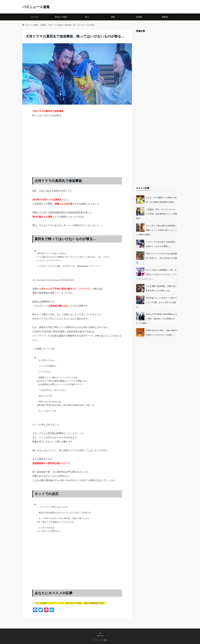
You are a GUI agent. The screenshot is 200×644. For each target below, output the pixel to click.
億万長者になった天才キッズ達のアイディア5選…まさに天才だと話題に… (157, 302)
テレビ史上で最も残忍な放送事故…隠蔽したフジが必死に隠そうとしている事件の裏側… (157, 230)
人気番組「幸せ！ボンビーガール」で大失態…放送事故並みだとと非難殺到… (157, 214)
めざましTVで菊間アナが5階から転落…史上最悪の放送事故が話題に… (161, 200)
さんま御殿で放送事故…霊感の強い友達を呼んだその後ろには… (161, 288)
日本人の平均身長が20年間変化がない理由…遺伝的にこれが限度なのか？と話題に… (157, 319)
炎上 (87, 17)
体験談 (165, 17)
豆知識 (139, 17)
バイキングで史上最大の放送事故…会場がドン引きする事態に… (161, 244)
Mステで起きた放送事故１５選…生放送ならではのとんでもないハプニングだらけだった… (157, 274)
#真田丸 (106, 257)
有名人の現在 (61, 17)
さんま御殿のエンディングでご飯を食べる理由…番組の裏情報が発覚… (71, 603)
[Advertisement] (77, 150)
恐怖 (113, 17)
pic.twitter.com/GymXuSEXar (49, 260)
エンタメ (35, 17)
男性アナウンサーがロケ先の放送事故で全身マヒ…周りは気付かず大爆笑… (157, 258)
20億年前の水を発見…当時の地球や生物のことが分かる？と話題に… (162, 333)
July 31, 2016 (94, 266)
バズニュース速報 (36, 7)
